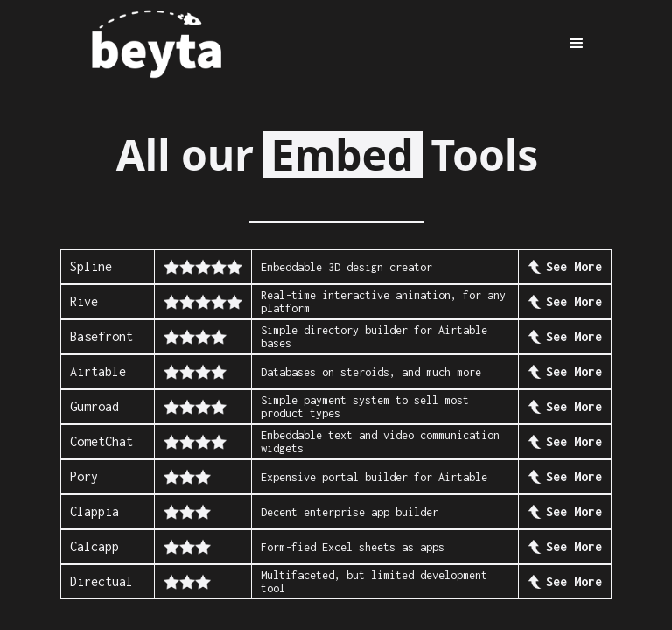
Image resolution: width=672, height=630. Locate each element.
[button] (577, 44)
